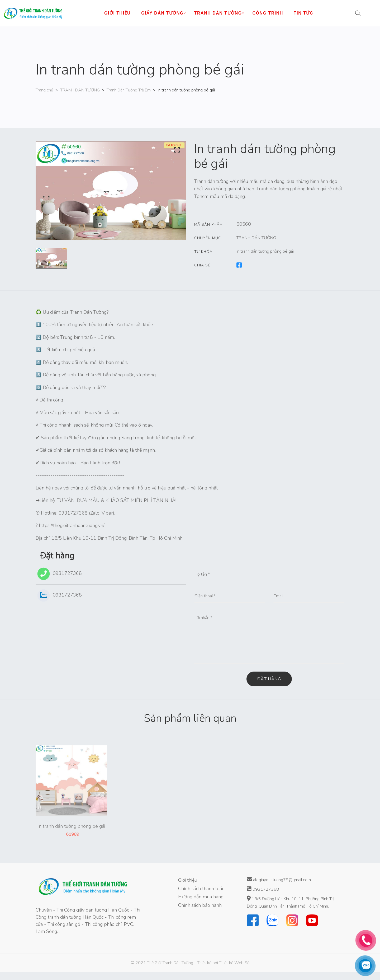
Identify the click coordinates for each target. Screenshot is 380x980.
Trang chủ (44, 90)
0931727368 (59, 574)
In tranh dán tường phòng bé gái (265, 251)
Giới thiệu (188, 880)
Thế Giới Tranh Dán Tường (170, 963)
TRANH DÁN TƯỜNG (80, 90)
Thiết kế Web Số (234, 963)
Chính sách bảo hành (200, 905)
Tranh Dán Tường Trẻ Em (129, 90)
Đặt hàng (269, 679)
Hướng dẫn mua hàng (201, 897)
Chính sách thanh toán (201, 889)
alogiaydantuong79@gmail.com (279, 880)
